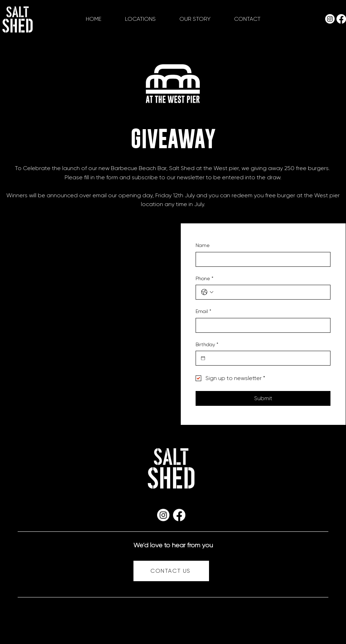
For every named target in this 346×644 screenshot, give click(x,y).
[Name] (261, 259)
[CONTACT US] (171, 571)
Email (203, 312)
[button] (140, 19)
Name (203, 245)
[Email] (261, 325)
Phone (204, 279)
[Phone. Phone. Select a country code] (207, 292)
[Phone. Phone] (270, 292)
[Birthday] (203, 358)
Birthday (207, 345)
